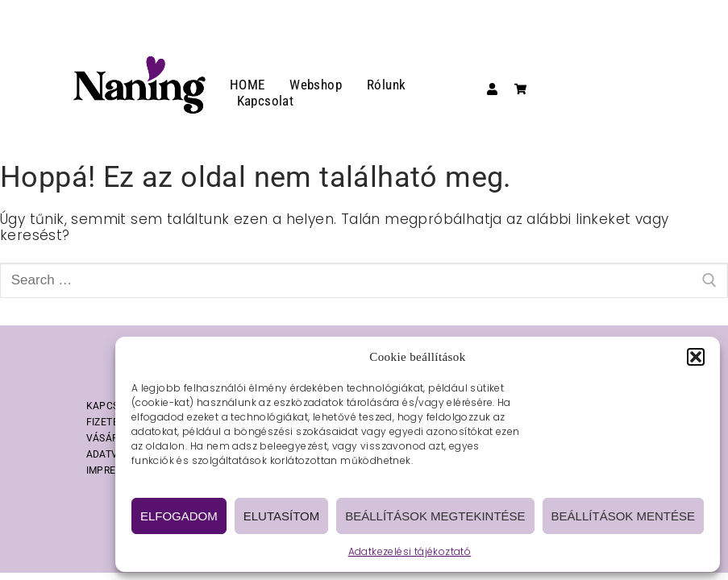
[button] (696, 357)
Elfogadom (179, 516)
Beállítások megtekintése (435, 516)
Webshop (316, 85)
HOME (248, 85)
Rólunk (386, 85)
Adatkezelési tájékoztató (410, 551)
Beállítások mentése (623, 516)
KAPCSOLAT (115, 406)
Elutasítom (281, 516)
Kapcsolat (266, 101)
